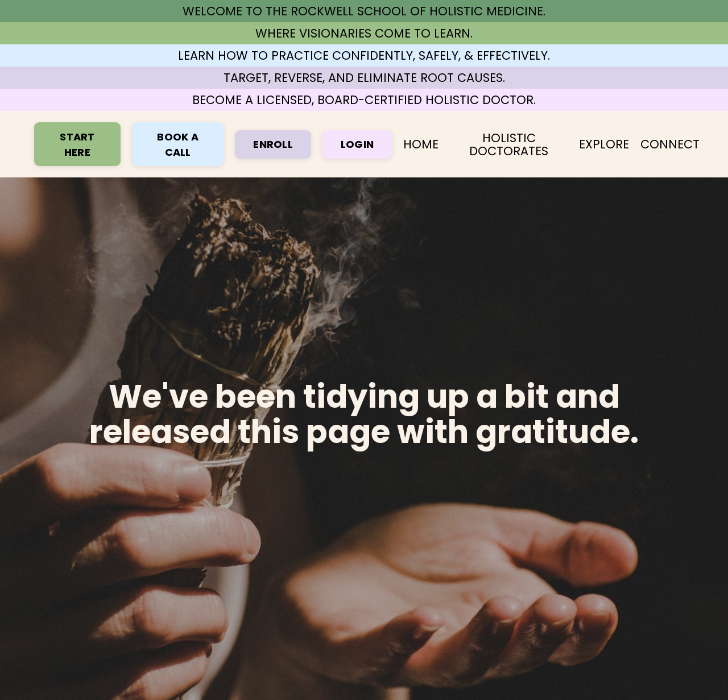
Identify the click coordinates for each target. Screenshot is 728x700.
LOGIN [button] (357, 144)
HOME (421, 144)
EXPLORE (604, 144)
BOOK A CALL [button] (178, 144)
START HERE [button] (77, 144)
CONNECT (670, 144)
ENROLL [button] (273, 144)
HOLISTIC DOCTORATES (509, 144)
